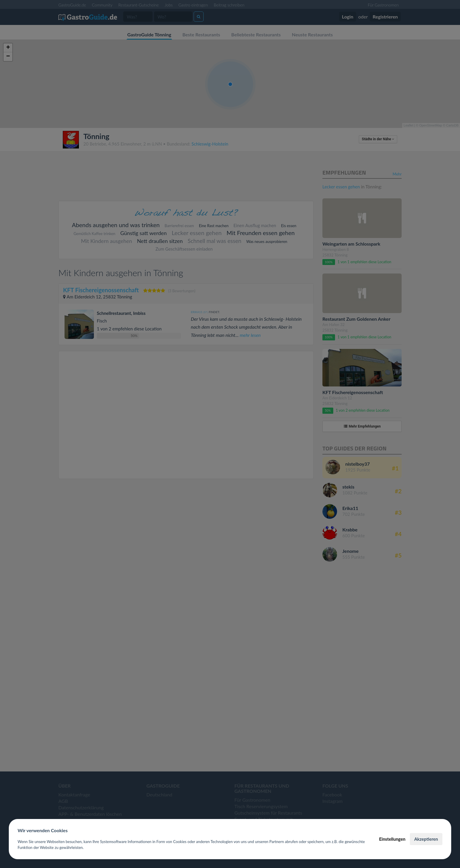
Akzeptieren (426, 839)
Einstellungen (392, 839)
